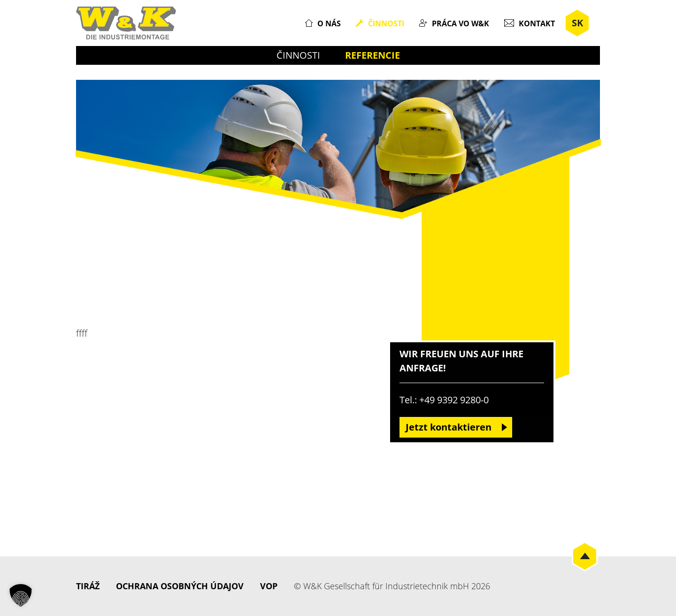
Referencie (373, 55)
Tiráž (88, 586)
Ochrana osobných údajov (180, 586)
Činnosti (386, 23)
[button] (21, 595)
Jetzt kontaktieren (449, 427)
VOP (269, 586)
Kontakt (537, 23)
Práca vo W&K (461, 23)
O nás (329, 23)
